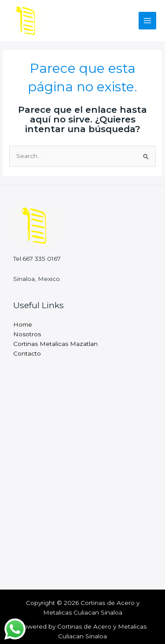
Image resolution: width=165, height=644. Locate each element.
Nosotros (27, 334)
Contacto (27, 353)
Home (23, 324)
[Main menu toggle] (148, 21)
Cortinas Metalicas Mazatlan (55, 344)
